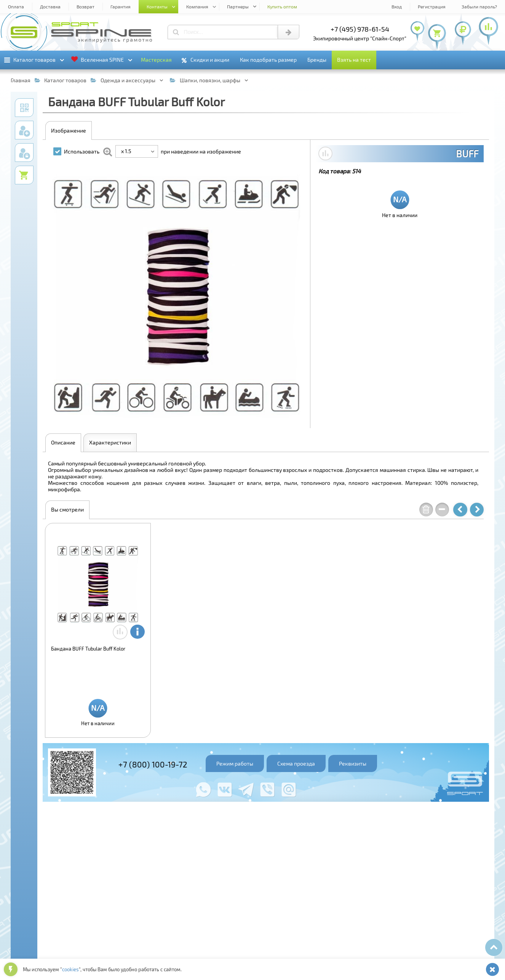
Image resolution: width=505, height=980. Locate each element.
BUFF (467, 153)
